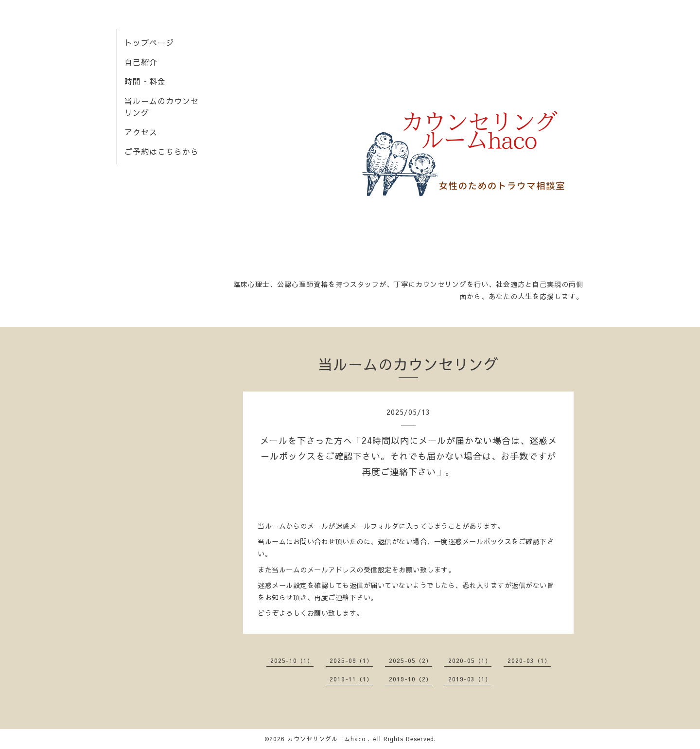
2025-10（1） (292, 660)
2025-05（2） (411, 660)
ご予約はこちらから (162, 151)
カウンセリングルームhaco (328, 739)
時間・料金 (145, 81)
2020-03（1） (529, 660)
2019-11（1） (351, 679)
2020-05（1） (470, 660)
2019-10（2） (411, 679)
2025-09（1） (351, 660)
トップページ (149, 42)
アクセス (141, 132)
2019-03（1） (470, 679)
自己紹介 (141, 62)
